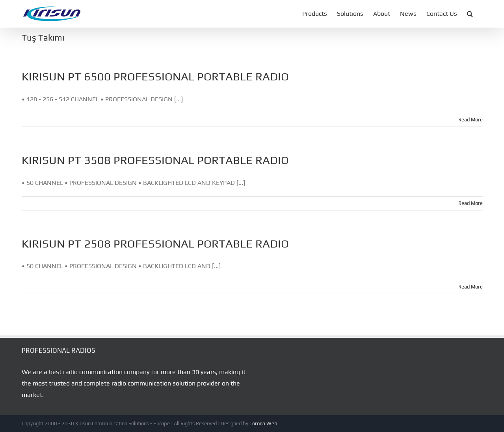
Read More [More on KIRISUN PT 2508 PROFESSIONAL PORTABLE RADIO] (471, 287)
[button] (470, 14)
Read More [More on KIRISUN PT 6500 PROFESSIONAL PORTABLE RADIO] (471, 120)
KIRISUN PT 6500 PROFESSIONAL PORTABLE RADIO (155, 76)
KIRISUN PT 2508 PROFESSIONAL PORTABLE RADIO (155, 243)
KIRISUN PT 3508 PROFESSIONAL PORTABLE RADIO (155, 160)
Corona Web (263, 424)
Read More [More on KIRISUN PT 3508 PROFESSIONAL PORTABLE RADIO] (471, 203)
